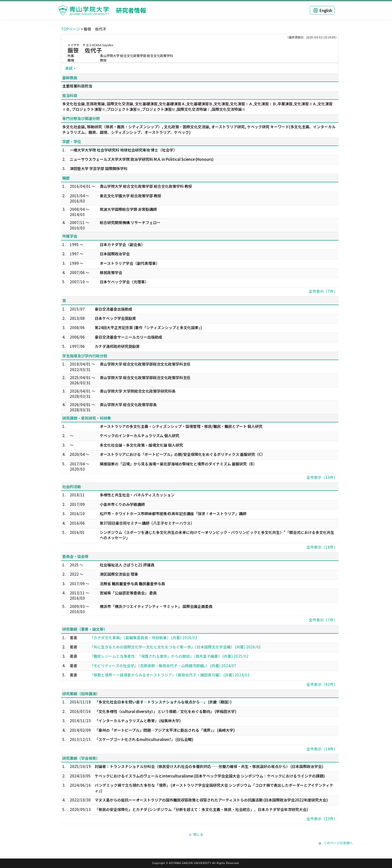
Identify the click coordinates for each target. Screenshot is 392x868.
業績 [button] (69, 68)
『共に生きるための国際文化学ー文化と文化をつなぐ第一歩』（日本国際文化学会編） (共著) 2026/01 (175, 647)
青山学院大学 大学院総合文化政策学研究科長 (138, 391)
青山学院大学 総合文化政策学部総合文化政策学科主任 (145, 364)
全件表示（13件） (322, 477)
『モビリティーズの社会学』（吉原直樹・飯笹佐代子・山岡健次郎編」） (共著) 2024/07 (163, 666)
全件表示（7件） (323, 291)
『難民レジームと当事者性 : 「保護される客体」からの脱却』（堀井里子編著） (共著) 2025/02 (169, 656)
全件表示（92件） (322, 684)
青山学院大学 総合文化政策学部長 (128, 404)
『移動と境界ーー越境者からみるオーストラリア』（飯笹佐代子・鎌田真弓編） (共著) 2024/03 (170, 675)
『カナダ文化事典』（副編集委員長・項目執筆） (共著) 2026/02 (143, 638)
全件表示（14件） (322, 749)
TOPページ (70, 29)
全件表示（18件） (322, 547)
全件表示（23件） (322, 819)
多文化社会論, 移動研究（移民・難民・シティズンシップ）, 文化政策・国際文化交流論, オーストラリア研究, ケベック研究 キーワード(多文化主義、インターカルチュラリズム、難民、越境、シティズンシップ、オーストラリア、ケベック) (199, 129)
